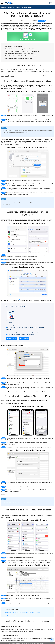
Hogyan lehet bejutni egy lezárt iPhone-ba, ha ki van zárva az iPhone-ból (22, 612)
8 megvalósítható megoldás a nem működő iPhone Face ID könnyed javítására (24, 615)
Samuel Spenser (16, 21)
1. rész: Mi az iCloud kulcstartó (13, 47)
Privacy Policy (39, 643)
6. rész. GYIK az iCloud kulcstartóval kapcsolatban (18, 58)
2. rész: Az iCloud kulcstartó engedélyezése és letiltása (19, 49)
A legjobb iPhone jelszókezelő (16, 306)
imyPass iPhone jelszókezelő (25, 299)
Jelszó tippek (16, 7)
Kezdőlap (4, 7)
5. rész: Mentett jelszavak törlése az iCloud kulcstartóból (20, 56)
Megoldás (10, 7)
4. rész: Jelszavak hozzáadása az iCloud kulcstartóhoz (19, 54)
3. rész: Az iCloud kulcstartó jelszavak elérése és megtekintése (21, 51)
